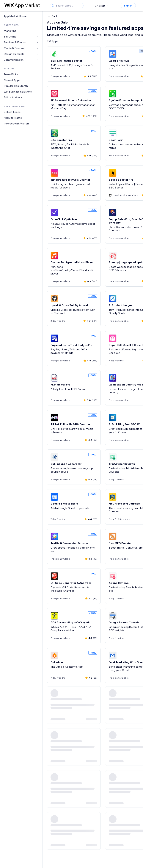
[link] (21, 16)
